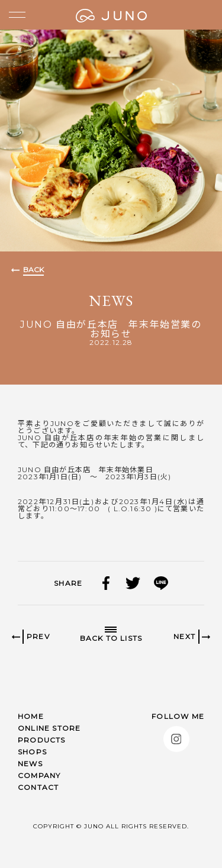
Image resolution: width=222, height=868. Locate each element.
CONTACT (38, 787)
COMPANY (39, 775)
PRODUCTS (42, 740)
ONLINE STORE (49, 728)
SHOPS (32, 752)
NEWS (30, 764)
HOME (31, 716)
